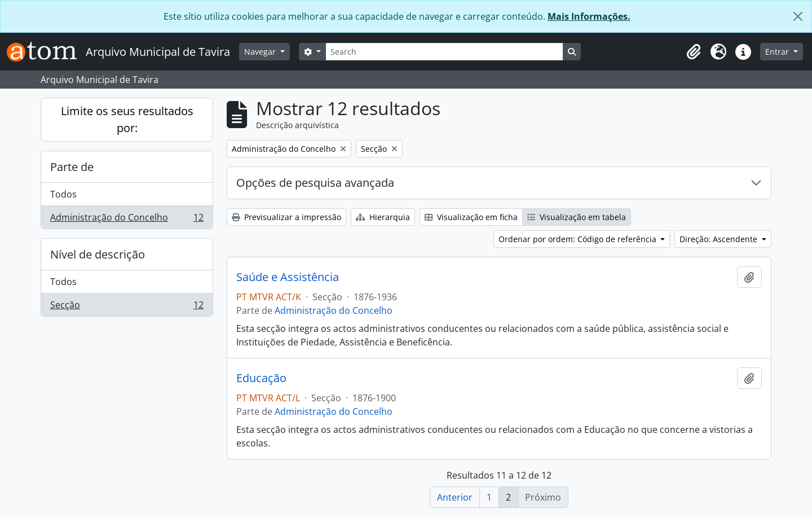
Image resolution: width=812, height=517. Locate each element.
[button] (694, 52)
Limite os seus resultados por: (127, 119)
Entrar (778, 52)
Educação (261, 378)
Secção (127, 307)
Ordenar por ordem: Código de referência (579, 239)
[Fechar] (798, 16)
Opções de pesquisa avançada (315, 183)
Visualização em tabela (577, 217)
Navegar (261, 52)
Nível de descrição (98, 254)
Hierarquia (383, 217)
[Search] (444, 52)
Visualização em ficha (471, 217)
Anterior (455, 497)
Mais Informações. (589, 16)
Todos (63, 194)
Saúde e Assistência (288, 277)
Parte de (72, 167)
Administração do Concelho (127, 220)
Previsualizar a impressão (286, 217)
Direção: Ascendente (720, 239)
